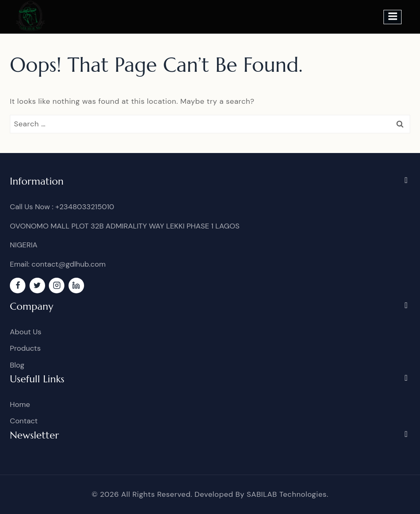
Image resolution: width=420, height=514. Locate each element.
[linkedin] (76, 286)
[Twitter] (37, 286)
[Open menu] (393, 17)
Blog (17, 365)
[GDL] (31, 16)
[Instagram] (57, 286)
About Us (26, 332)
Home (20, 404)
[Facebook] (18, 286)
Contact (24, 421)
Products (25, 348)
